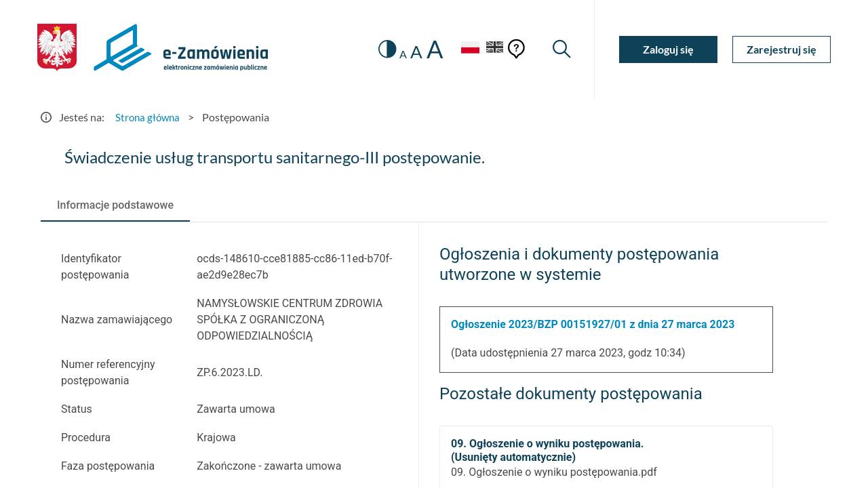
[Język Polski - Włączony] (465, 49)
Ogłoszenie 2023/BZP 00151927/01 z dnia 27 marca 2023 (593, 324)
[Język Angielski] (494, 49)
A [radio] (398, 54)
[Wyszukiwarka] (561, 49)
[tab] (115, 205)
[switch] (381, 49)
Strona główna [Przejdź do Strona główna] (149, 117)
